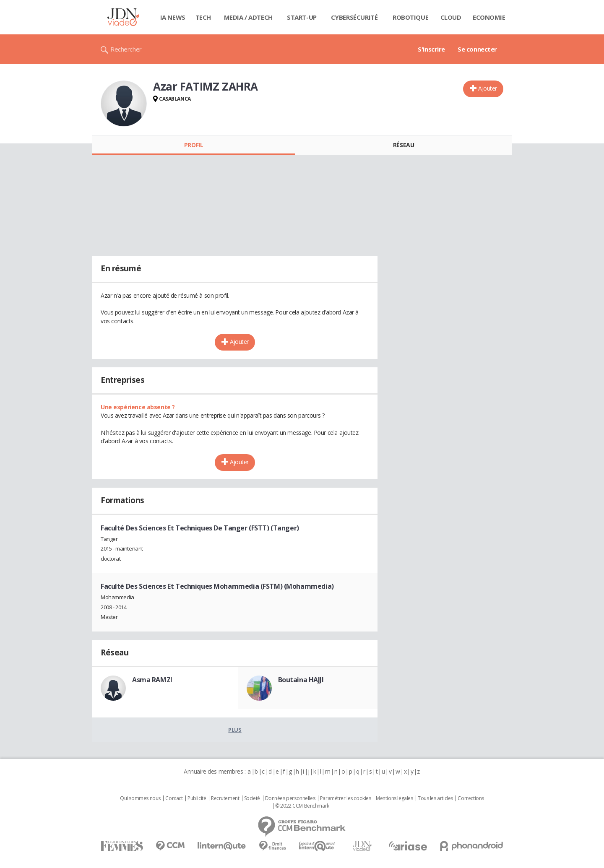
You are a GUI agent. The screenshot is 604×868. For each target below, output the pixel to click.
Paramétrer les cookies (346, 798)
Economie (489, 17)
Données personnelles (290, 798)
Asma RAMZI (152, 680)
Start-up (302, 17)
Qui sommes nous (140, 798)
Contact (174, 798)
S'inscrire (431, 49)
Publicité (197, 798)
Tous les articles (435, 798)
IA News (173, 17)
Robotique (410, 17)
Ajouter (488, 88)
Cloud (451, 17)
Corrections (471, 798)
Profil (194, 145)
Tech (203, 17)
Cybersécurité (354, 17)
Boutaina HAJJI (301, 680)
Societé (252, 798)
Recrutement (225, 798)
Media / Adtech (248, 17)
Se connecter (477, 49)
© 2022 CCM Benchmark (302, 806)
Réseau (404, 145)
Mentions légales (394, 798)
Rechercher (126, 49)
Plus (235, 730)
